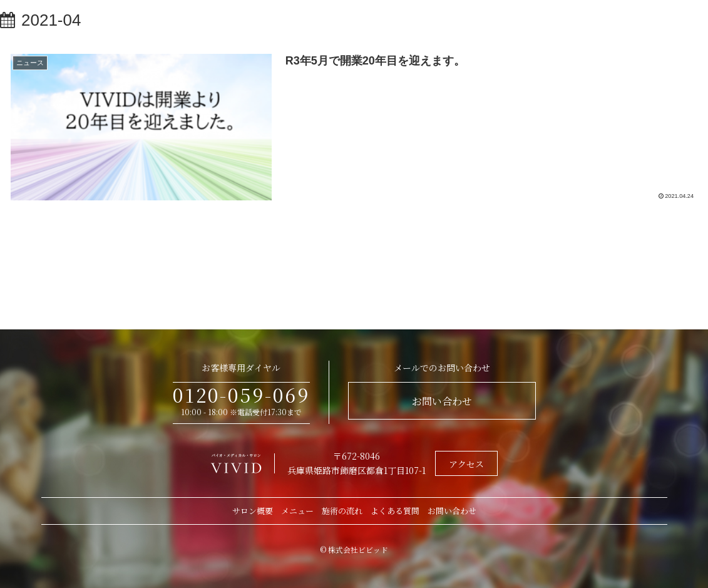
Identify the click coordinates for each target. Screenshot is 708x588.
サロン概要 (253, 511)
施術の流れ (342, 511)
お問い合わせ (442, 401)
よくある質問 (395, 511)
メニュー (297, 511)
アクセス (466, 464)
